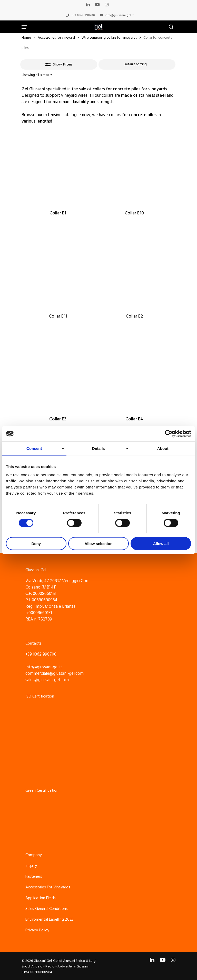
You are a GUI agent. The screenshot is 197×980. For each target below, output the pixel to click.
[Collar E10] (134, 167)
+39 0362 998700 (41, 654)
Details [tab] (98, 448)
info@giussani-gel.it (44, 667)
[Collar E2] (134, 270)
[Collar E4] (134, 373)
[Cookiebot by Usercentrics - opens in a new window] (169, 434)
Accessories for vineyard (56, 38)
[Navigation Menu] (24, 27)
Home (26, 38)
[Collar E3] (58, 373)
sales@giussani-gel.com (47, 680)
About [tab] (163, 448)
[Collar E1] (58, 167)
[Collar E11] (58, 270)
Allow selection (98, 543)
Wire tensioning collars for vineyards (109, 38)
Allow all (161, 543)
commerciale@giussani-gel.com (55, 673)
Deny (36, 543)
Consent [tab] (34, 448)
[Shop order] (137, 64)
